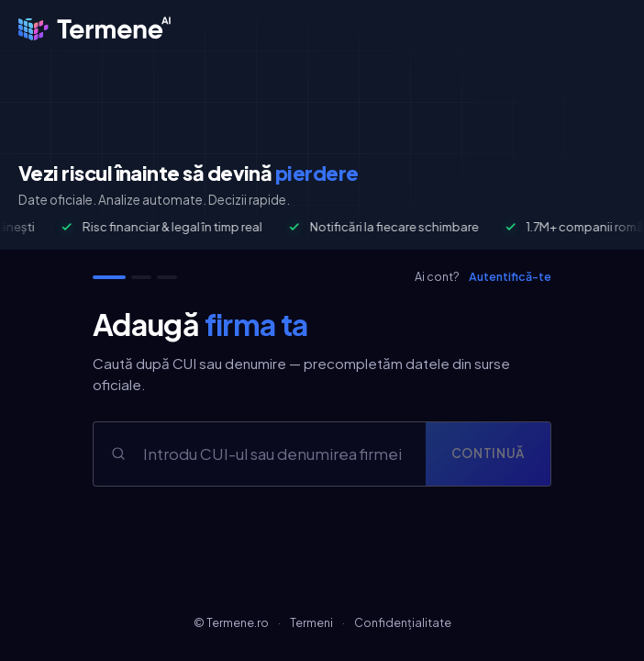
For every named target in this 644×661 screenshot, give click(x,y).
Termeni (311, 622)
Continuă (488, 453)
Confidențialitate (403, 622)
